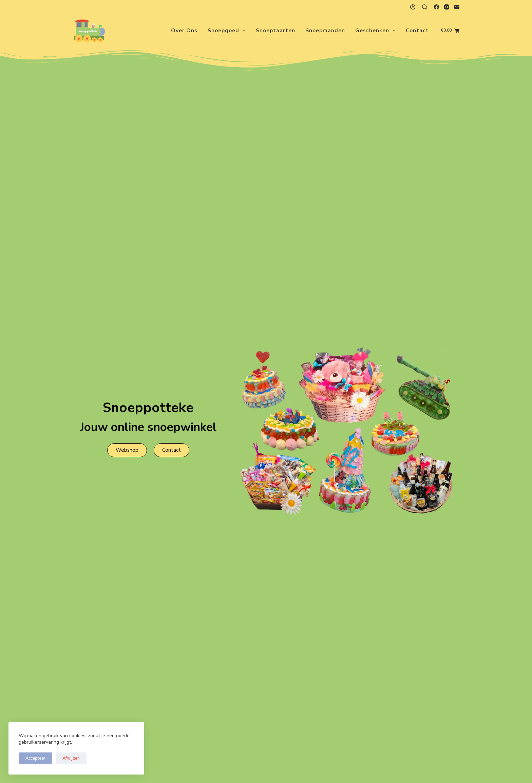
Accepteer (35, 758)
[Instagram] (447, 7)
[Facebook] (436, 7)
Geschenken (377, 31)
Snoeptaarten (275, 31)
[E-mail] (457, 7)
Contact (417, 31)
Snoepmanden (325, 31)
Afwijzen (71, 758)
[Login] (413, 7)
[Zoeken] (425, 7)
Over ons (184, 31)
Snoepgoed (228, 31)
